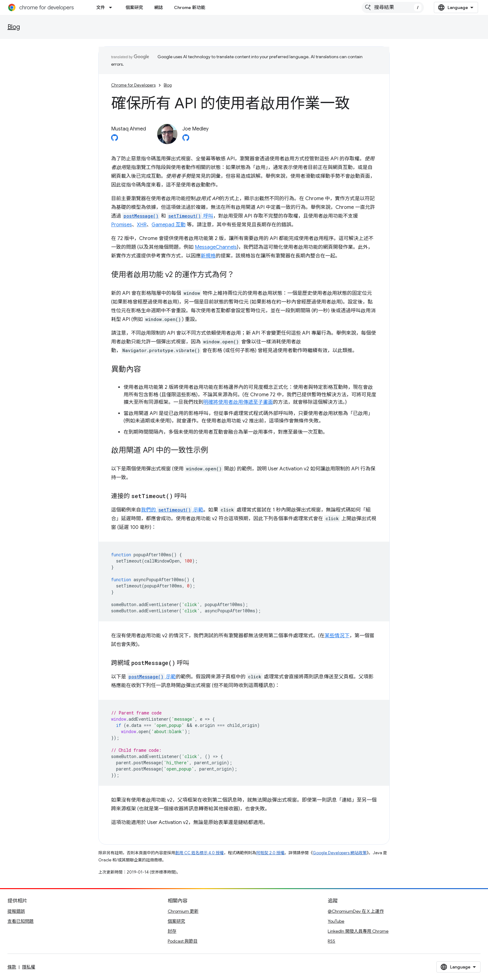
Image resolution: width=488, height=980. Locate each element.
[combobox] (393, 7)
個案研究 (134, 7)
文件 (101, 7)
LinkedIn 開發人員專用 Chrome (358, 931)
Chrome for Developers (133, 85)
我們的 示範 (172, 510)
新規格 (208, 256)
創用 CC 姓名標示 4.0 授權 (199, 853)
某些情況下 (337, 636)
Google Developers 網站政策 (340, 853)
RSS (331, 941)
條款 (12, 967)
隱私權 (29, 967)
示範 (152, 677)
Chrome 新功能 (190, 7)
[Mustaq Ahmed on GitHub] (115, 139)
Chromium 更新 (183, 911)
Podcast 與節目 (183, 941)
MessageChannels (216, 247)
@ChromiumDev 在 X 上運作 (356, 911)
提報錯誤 (16, 911)
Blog (14, 27)
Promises (122, 225)
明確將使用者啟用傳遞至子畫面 (238, 402)
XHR (142, 225)
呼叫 (190, 216)
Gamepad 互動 (169, 225)
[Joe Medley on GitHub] (186, 139)
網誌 (158, 7)
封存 (172, 931)
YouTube (336, 921)
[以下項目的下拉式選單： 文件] (112, 7)
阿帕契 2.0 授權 (270, 853)
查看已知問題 (21, 921)
